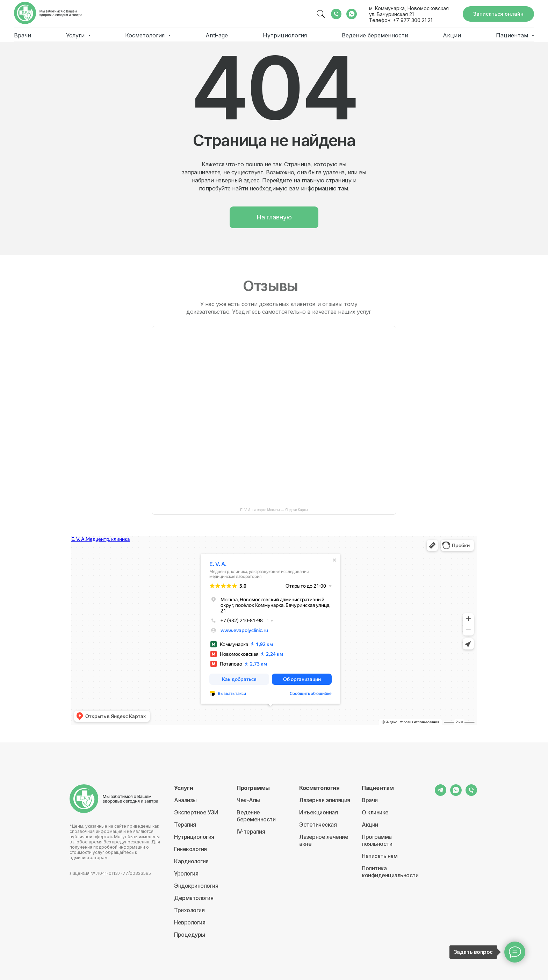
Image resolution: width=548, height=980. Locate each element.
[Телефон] (336, 14)
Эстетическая (318, 825)
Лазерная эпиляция (325, 800)
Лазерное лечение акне (324, 840)
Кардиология (191, 861)
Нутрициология (285, 35)
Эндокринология (196, 886)
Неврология (190, 922)
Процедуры (190, 935)
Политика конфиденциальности (390, 872)
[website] (321, 14)
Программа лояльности (377, 840)
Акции (452, 35)
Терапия (185, 825)
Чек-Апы (248, 800)
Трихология (189, 910)
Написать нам (380, 856)
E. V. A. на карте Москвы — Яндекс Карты (274, 510)
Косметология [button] (146, 35)
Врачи (23, 35)
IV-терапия (251, 832)
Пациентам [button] (513, 35)
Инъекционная (318, 812)
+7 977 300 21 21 (413, 20)
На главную (274, 217)
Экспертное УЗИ (196, 812)
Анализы (185, 800)
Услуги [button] (76, 35)
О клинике (375, 812)
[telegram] (441, 794)
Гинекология (190, 849)
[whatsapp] (352, 14)
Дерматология (194, 898)
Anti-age (217, 35)
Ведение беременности (375, 35)
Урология (186, 873)
